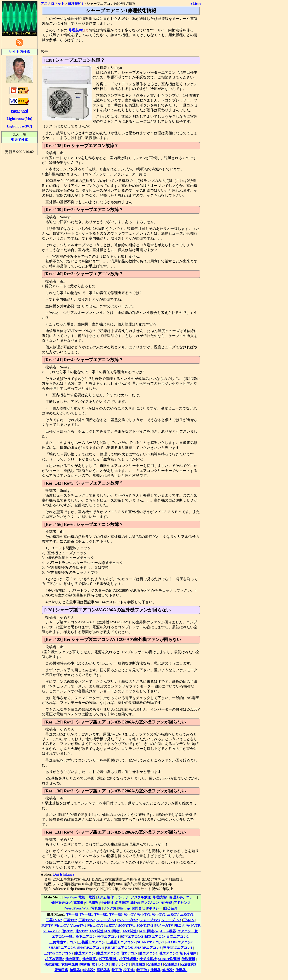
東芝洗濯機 (148, 959)
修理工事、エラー (183, 897)
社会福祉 (107, 903)
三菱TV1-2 (54, 920)
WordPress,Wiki (77, 908)
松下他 (117, 970)
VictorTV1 (78, 925)
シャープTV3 (150, 920)
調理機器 (139, 964)
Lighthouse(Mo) (19, 119)
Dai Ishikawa (64, 874)
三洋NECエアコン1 (178, 948)
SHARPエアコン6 (148, 948)
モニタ (180, 925)
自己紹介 (171, 908)
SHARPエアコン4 (91, 948)
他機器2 (168, 970)
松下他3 (143, 970)
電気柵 (78, 903)
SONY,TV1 (127, 925)
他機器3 (181, 970)
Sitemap (124, 908)
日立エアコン (155, 936)
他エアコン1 (148, 953)
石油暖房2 (172, 964)
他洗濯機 (188, 959)
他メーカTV (164, 925)
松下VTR (193, 925)
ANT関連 (96, 931)
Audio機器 (168, 931)
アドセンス (182, 903)
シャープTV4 (171, 920)
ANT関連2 (130, 931)
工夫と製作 (105, 897)
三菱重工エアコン (92, 942)
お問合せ (138, 908)
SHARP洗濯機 (169, 959)
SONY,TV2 (145, 925)
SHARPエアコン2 (179, 942)
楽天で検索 (20, 140)
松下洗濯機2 (129, 959)
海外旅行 (137, 903)
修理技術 (76, 30)
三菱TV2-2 (87, 920)
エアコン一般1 (63, 936)
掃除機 (85, 964)
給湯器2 (89, 970)
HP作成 (166, 903)
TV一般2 (101, 914)
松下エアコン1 (108, 936)
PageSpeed (19, 111)
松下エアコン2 (132, 936)
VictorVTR (51, 931)
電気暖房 (61, 970)
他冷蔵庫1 (73, 959)
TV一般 (72, 914)
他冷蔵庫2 (90, 959)
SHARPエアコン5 (119, 948)
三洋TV (189, 920)
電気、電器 (87, 897)
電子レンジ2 (121, 964)
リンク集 (110, 908)
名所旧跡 (122, 903)
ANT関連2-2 (149, 931)
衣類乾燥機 (70, 964)
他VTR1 (68, 931)
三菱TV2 (70, 920)
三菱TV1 (187, 914)
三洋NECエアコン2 (59, 953)
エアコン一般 (188, 931)
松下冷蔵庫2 (55, 959)
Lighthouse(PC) (19, 126)
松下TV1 (144, 914)
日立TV (111, 925)
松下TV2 (159, 914)
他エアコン (129, 953)
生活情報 (92, 903)
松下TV (130, 914)
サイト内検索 (19, 52)
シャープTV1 (106, 920)
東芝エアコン (85, 953)
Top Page (70, 897)
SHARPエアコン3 (62, 948)
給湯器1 (76, 970)
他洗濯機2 (52, 964)
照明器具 (103, 970)
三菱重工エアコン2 (121, 942)
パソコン (152, 903)
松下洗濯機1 (108, 959)
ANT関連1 (113, 931)
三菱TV (173, 914)
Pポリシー (155, 908)
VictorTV (61, 925)
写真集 (96, 908)
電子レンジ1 (101, 964)
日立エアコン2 (177, 936)
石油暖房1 (155, 964)
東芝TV (47, 925)
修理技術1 (160, 897)
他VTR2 (81, 931)
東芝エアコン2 (108, 953)
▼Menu (195, 4)
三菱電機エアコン (63, 942)
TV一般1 (86, 914)
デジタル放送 (141, 897)
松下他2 (129, 970)
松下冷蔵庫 (188, 953)
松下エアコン (86, 936)
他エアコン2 (169, 953)
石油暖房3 (188, 964)
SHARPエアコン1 (151, 942)
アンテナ (122, 897)
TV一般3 (116, 914)
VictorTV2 (96, 925)
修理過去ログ (61, 903)
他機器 (155, 970)
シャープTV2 (128, 920)
